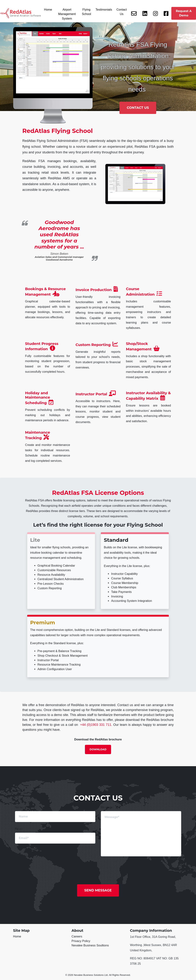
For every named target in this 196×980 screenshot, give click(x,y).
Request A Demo (184, 13)
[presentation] (156, 868)
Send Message (98, 890)
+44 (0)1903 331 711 (96, 725)
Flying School (86, 12)
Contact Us (122, 12)
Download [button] (98, 749)
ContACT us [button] (138, 108)
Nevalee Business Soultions (90, 945)
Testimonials (104, 9)
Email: (19, 829)
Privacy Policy (81, 941)
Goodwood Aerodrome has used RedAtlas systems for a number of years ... (59, 234)
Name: (19, 807)
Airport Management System (67, 14)
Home (48, 9)
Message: (107, 807)
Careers (77, 936)
